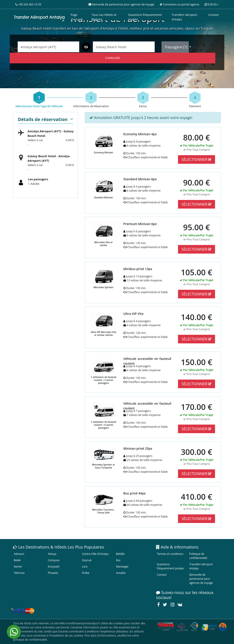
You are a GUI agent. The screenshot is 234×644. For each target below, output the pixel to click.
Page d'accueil (77, 17)
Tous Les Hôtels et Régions (104, 17)
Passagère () (177, 47)
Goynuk (87, 560)
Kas (118, 560)
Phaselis (53, 573)
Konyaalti (54, 567)
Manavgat (122, 567)
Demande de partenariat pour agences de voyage (201, 579)
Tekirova (19, 573)
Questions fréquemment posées (145, 17)
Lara (85, 567)
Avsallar (121, 573)
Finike (86, 573)
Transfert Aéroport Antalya (184, 17)
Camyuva (54, 560)
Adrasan (19, 554)
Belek (17, 560)
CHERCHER (112, 58)
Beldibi (120, 554)
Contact (214, 15)
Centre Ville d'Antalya (95, 554)
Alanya (52, 554)
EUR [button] (211, 4)
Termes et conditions (170, 554)
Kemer (18, 567)
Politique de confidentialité (198, 556)
